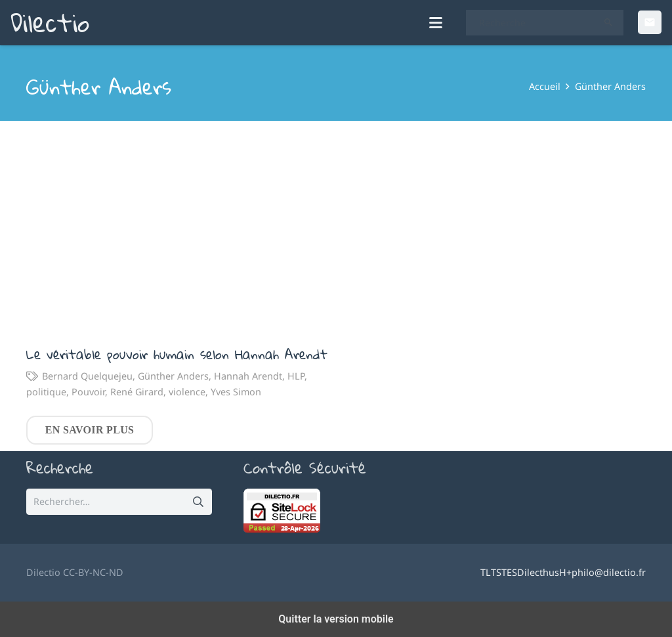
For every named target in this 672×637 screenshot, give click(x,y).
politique (46, 391)
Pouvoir (88, 391)
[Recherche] (545, 27)
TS (496, 572)
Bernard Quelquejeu (87, 375)
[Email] (650, 26)
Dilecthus (538, 572)
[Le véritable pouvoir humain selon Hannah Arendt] (181, 231)
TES (509, 572)
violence (187, 391)
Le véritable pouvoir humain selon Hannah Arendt (177, 353)
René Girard (137, 391)
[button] (436, 26)
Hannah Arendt (248, 375)
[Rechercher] (609, 27)
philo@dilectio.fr (609, 572)
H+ (565, 572)
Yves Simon (236, 391)
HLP (296, 375)
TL (486, 572)
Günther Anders (173, 375)
